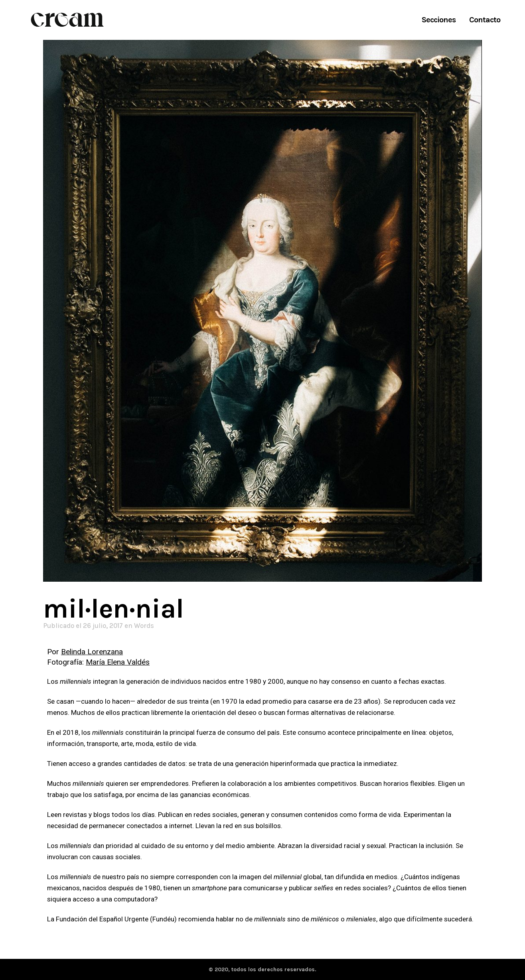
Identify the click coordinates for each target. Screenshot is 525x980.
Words (144, 626)
